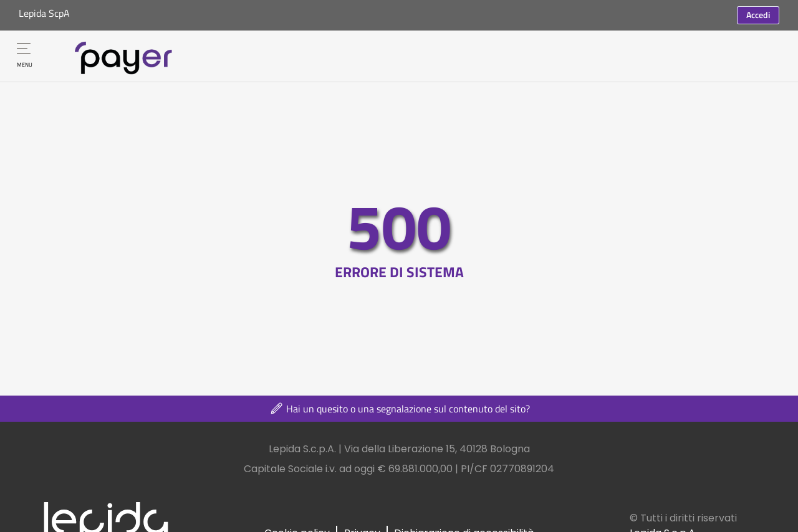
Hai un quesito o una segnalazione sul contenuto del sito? (399, 409)
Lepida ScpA (44, 13)
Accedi (758, 15)
